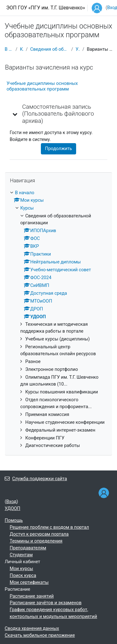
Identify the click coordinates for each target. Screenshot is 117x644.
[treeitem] (58, 319)
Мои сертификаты (29, 582)
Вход (11, 501)
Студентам (21, 555)
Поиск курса (23, 575)
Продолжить (58, 148)
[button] (15, 114)
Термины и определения (36, 541)
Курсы (22, 49)
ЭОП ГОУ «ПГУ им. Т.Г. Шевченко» (46, 8)
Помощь (14, 520)
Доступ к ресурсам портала (39, 534)
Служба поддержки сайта (36, 479)
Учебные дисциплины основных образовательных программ (42, 86)
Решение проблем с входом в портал (49, 527)
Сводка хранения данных (32, 628)
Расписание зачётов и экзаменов (46, 603)
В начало (9, 49)
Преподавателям (28, 548)
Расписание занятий (32, 596)
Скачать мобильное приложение (40, 635)
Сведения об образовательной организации (50, 49)
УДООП (78, 49)
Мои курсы (21, 569)
